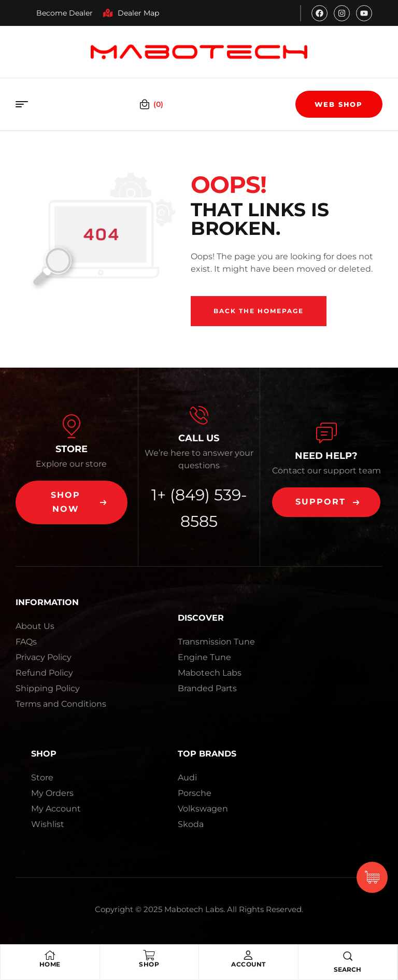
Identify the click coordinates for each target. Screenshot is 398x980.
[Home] (50, 955)
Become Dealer (65, 13)
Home (50, 964)
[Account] (248, 955)
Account (248, 964)
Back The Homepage (259, 311)
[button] (72, 502)
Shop (149, 964)
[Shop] (149, 955)
